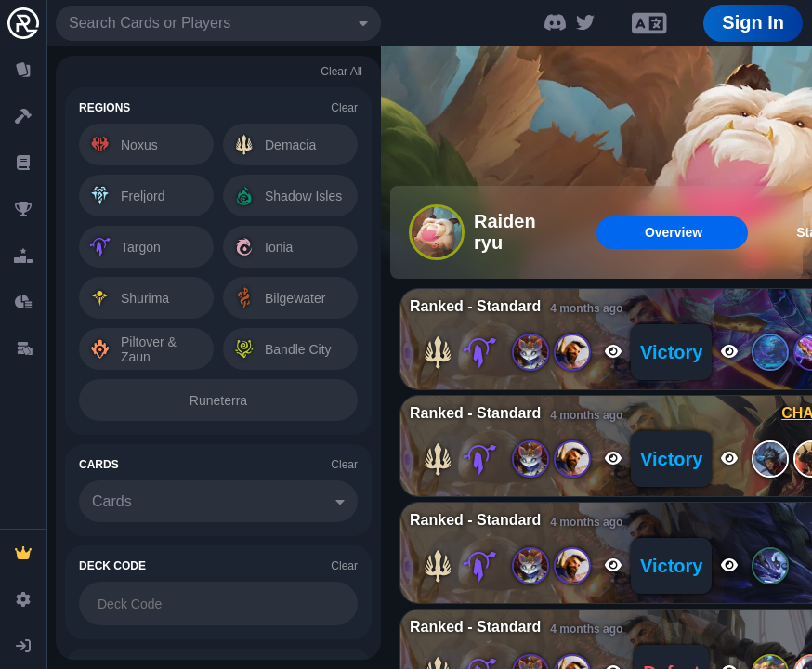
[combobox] (218, 23)
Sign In (753, 22)
